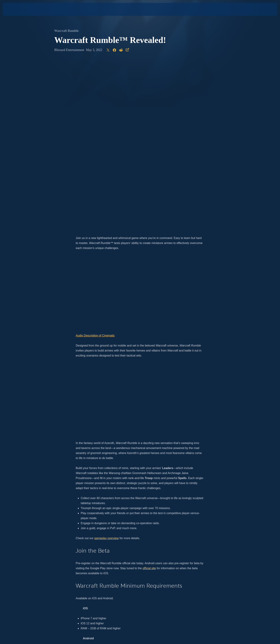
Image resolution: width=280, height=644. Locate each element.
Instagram (143, 519)
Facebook (180, 519)
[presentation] (16, 9)
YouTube (167, 519)
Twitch (197, 519)
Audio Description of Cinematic (95, 167)
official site (149, 400)
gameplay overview (107, 370)
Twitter (155, 519)
